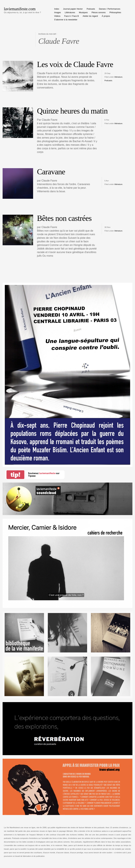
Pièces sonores (99, 13)
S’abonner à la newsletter (66, 20)
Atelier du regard (90, 16)
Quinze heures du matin (72, 111)
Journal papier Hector (73, 9)
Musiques (83, 13)
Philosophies (115, 13)
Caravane (51, 172)
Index (57, 9)
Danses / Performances (110, 9)
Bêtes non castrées (64, 218)
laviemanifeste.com (20, 9)
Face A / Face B (71, 16)
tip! (15, 475)
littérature (118, 77)
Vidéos (57, 16)
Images (58, 13)
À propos (106, 16)
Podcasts (91, 9)
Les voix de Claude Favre (75, 64)
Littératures (70, 13)
